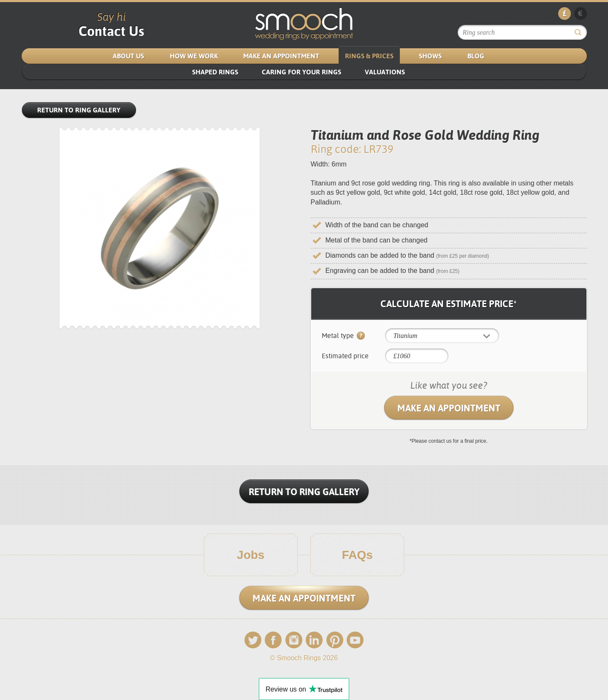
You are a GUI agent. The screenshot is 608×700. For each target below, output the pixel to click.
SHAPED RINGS (215, 72)
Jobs (251, 555)
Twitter (253, 640)
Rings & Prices (369, 56)
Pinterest (335, 640)
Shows (430, 56)
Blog (476, 56)
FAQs (357, 555)
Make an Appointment (281, 56)
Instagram (294, 640)
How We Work (194, 56)
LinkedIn (314, 640)
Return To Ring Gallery (304, 492)
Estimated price (345, 356)
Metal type (343, 336)
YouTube (355, 640)
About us (128, 56)
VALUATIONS (385, 72)
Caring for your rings (301, 72)
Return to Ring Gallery (79, 110)
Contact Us (111, 31)
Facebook (273, 640)
